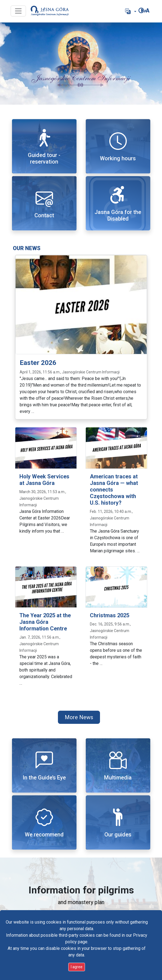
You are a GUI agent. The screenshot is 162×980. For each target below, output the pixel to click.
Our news (27, 248)
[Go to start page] (50, 11)
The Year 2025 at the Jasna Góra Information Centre (45, 622)
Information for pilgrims (81, 890)
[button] (130, 11)
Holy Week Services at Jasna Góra (44, 480)
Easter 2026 (38, 363)
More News (79, 717)
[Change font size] (147, 10)
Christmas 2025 (110, 615)
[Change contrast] (141, 10)
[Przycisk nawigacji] (18, 11)
